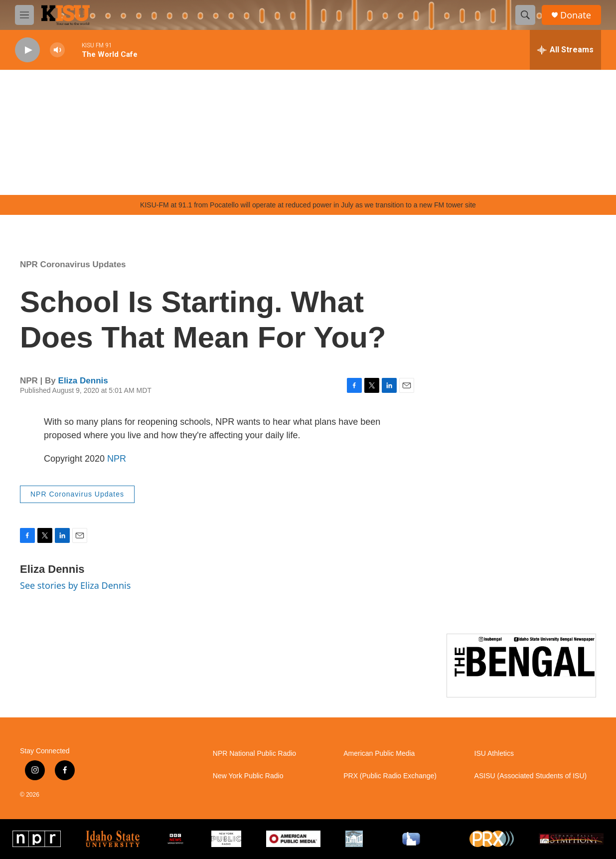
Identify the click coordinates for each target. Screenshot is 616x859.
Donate (576, 15)
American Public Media (379, 754)
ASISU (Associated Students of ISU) (531, 776)
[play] (27, 50)
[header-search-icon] (525, 15)
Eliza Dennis (83, 381)
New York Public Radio (248, 776)
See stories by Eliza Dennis (75, 585)
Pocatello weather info (159, 180)
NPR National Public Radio (254, 754)
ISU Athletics (494, 754)
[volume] (57, 50)
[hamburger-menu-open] (24, 15)
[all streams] (565, 50)
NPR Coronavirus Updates (73, 264)
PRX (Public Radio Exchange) (390, 776)
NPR (117, 459)
